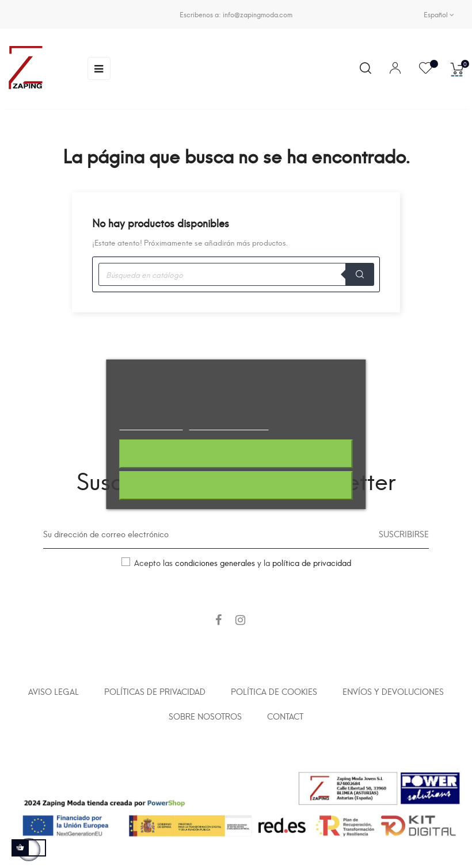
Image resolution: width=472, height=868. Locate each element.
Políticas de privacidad (155, 691)
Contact (285, 716)
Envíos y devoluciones (393, 691)
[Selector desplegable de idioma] (439, 14)
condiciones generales (215, 562)
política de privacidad (312, 562)
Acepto (236, 485)
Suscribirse (404, 534)
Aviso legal (54, 691)
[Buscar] (236, 274)
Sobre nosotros (205, 716)
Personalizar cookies (229, 425)
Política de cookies (274, 691)
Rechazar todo (236, 454)
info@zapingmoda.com (258, 14)
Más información (151, 425)
